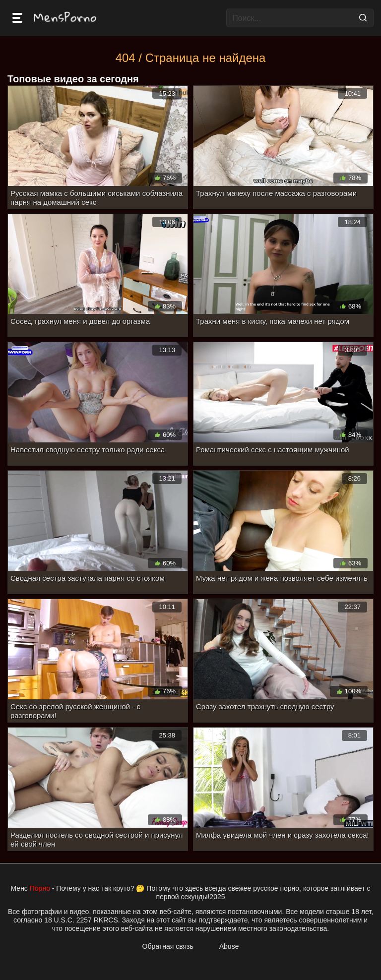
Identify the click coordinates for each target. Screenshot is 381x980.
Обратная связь (168, 946)
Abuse (229, 946)
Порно (40, 888)
